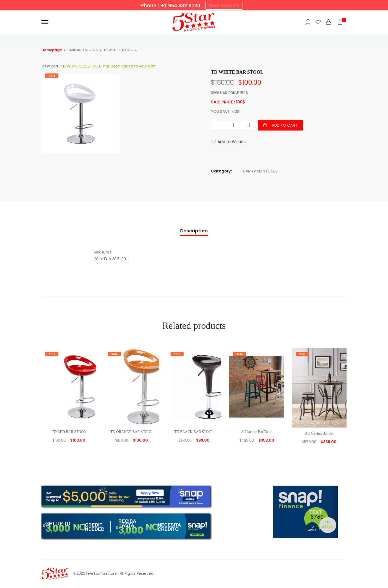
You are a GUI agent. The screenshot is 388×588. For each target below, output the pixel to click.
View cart (50, 66)
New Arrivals (224, 5)
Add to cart (285, 125)
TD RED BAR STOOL (69, 432)
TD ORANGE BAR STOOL (131, 432)
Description (194, 231)
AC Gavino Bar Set (319, 433)
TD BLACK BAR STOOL (194, 432)
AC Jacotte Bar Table (257, 432)
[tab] (194, 231)
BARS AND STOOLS (260, 171)
